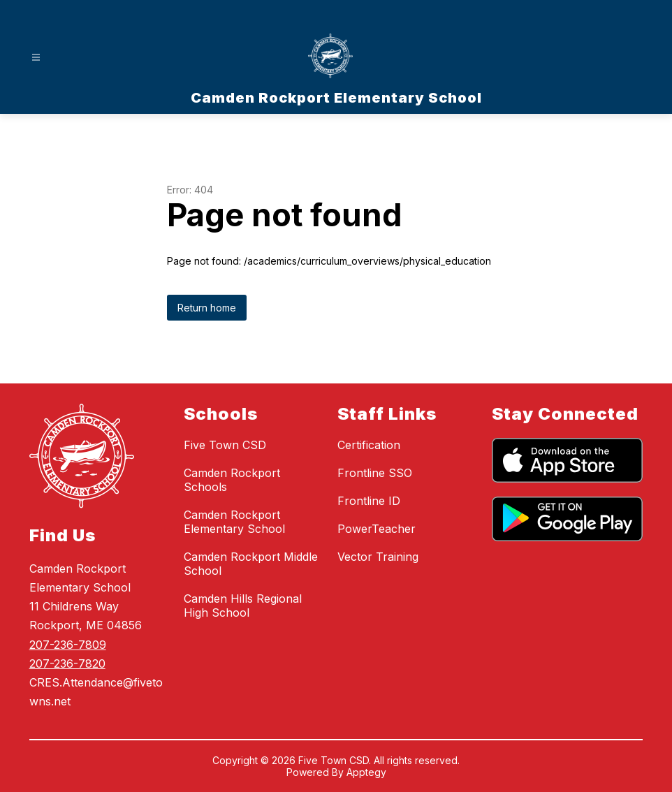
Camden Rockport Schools (232, 480)
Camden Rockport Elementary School (234, 522)
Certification (369, 445)
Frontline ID (369, 501)
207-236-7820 (67, 663)
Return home (207, 308)
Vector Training (378, 557)
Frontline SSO (375, 473)
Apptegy (366, 772)
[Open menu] (36, 58)
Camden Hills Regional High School (243, 606)
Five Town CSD (225, 445)
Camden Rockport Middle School (251, 564)
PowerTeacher (377, 529)
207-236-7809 (68, 645)
